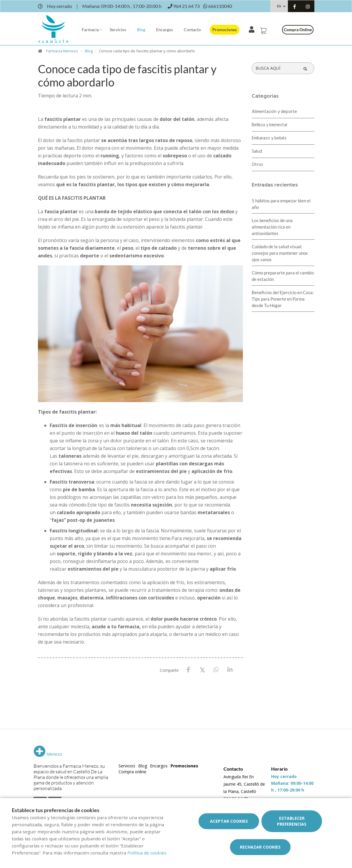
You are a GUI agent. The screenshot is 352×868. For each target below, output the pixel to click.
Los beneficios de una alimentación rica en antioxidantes (272, 227)
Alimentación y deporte (274, 112)
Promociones (225, 30)
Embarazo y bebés (269, 138)
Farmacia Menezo (62, 51)
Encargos (165, 30)
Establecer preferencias (292, 821)
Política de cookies (147, 853)
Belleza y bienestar (270, 125)
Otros (257, 165)
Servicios (118, 30)
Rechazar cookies (260, 847)
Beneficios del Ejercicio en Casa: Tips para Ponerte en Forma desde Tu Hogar (283, 299)
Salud (257, 151)
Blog (141, 30)
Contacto (192, 30)
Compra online (298, 30)
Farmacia (90, 30)
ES (279, 6)
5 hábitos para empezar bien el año (281, 204)
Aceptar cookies (229, 821)
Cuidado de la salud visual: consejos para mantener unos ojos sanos (280, 253)
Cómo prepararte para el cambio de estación (283, 276)
